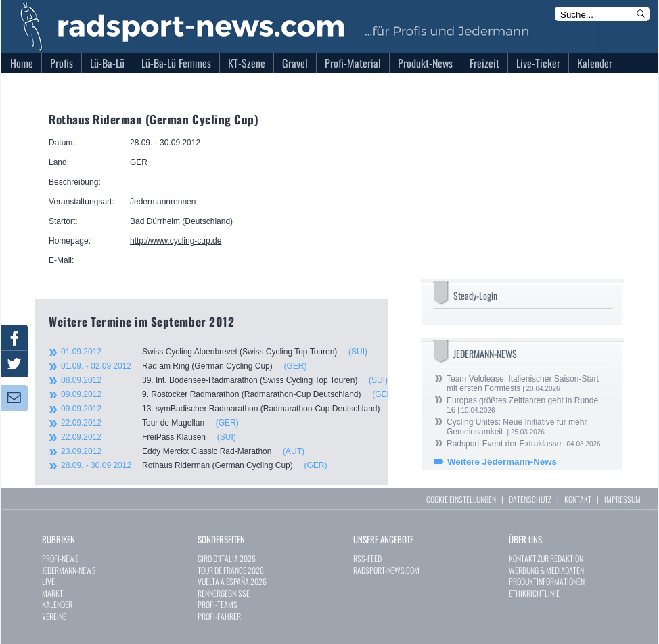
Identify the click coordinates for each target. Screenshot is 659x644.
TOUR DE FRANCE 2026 (231, 570)
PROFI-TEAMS (218, 604)
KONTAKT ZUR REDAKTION (546, 558)
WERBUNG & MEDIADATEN (546, 570)
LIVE (48, 581)
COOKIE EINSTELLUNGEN (461, 499)
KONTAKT (578, 499)
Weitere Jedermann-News (502, 462)
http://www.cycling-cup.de (176, 241)
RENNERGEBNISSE (224, 593)
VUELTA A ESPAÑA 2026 (232, 581)
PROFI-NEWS (61, 558)
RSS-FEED (367, 558)
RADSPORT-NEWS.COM (386, 570)
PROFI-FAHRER (219, 616)
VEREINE (54, 616)
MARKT (52, 593)
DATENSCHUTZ (530, 499)
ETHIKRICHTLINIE (534, 593)
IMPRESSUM (622, 499)
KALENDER (57, 604)
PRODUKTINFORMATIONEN (547, 581)
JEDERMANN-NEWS (69, 570)
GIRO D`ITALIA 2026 (227, 558)
